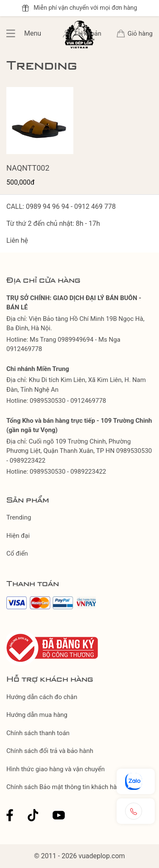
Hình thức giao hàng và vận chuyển (56, 769)
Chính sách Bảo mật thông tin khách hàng (65, 787)
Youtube (59, 815)
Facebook (10, 815)
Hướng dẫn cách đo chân (42, 697)
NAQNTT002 (28, 168)
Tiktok (33, 815)
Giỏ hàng (140, 34)
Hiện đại (18, 536)
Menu (15, 34)
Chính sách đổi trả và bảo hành (50, 751)
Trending (19, 517)
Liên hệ (17, 240)
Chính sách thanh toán (38, 733)
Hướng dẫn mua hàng (37, 715)
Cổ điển (17, 553)
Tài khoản (88, 34)
